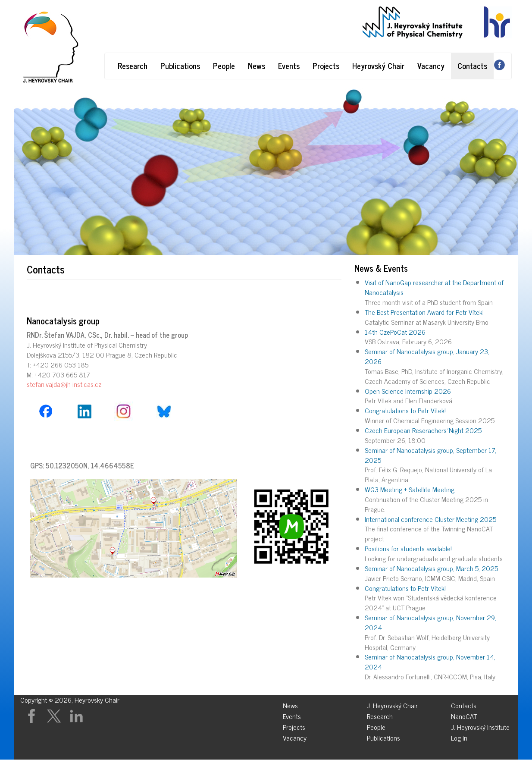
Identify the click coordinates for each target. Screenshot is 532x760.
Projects (326, 66)
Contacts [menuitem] (464, 704)
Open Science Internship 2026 (408, 391)
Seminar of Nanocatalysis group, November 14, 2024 (430, 661)
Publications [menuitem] (383, 736)
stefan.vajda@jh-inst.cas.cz (64, 384)
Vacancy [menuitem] (295, 736)
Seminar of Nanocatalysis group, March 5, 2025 (431, 568)
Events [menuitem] (292, 715)
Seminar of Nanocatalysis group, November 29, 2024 (430, 622)
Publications (180, 66)
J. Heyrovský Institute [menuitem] (480, 726)
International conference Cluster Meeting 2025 (430, 519)
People (224, 66)
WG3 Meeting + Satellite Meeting (410, 489)
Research (133, 66)
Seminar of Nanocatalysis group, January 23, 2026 (427, 356)
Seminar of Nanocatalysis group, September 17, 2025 (430, 455)
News (257, 66)
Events (289, 66)
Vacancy (431, 66)
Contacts (472, 66)
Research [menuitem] (380, 715)
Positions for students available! (408, 548)
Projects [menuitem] (294, 726)
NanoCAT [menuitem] (464, 715)
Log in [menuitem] (459, 736)
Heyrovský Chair (378, 66)
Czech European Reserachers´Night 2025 (423, 430)
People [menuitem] (376, 726)
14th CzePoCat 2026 (395, 332)
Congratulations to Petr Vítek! (405, 410)
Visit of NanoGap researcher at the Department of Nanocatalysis (434, 287)
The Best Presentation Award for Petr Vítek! (424, 312)
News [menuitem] (290, 704)
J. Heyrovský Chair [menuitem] (392, 704)
